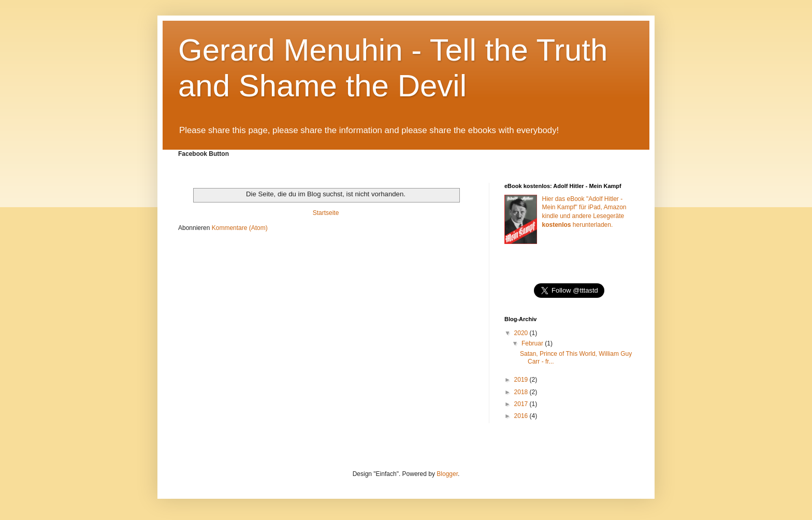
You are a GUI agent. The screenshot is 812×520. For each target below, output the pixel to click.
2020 (522, 333)
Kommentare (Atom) (240, 228)
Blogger (447, 474)
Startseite (326, 213)
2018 (522, 392)
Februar (533, 343)
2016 (522, 416)
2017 (522, 404)
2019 (522, 380)
